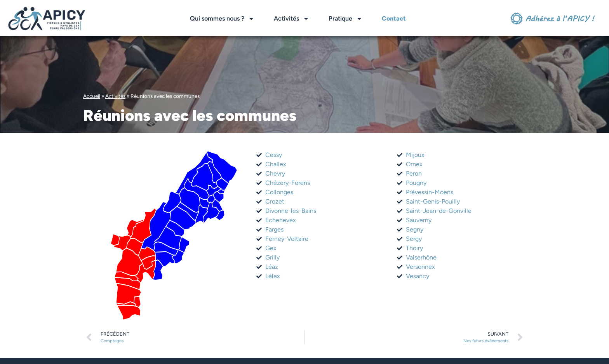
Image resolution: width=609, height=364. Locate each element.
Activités (291, 19)
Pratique (345, 19)
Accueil (92, 96)
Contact (394, 18)
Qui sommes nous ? (222, 19)
